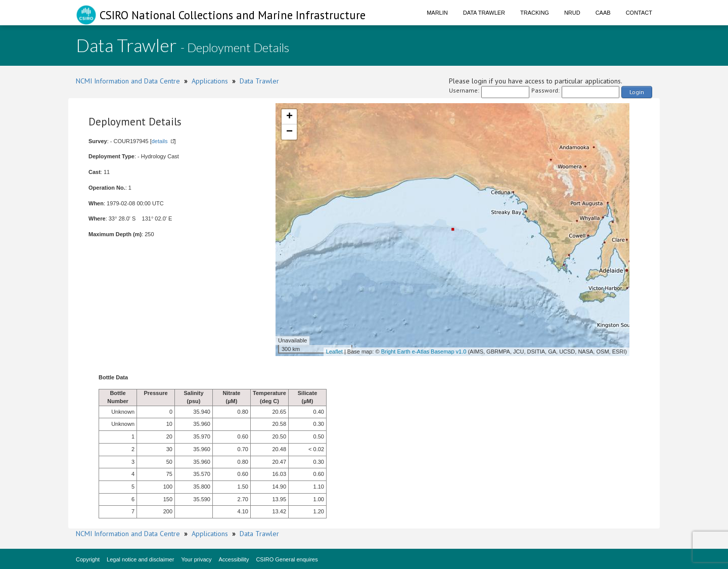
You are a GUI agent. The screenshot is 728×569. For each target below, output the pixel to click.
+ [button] (289, 117)
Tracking (535, 13)
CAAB (603, 13)
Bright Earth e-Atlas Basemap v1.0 (424, 352)
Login (637, 92)
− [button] (289, 132)
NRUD (572, 13)
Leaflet (334, 352)
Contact (639, 13)
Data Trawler (484, 13)
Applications (210, 81)
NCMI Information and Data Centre (128, 81)
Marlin (437, 13)
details (160, 141)
